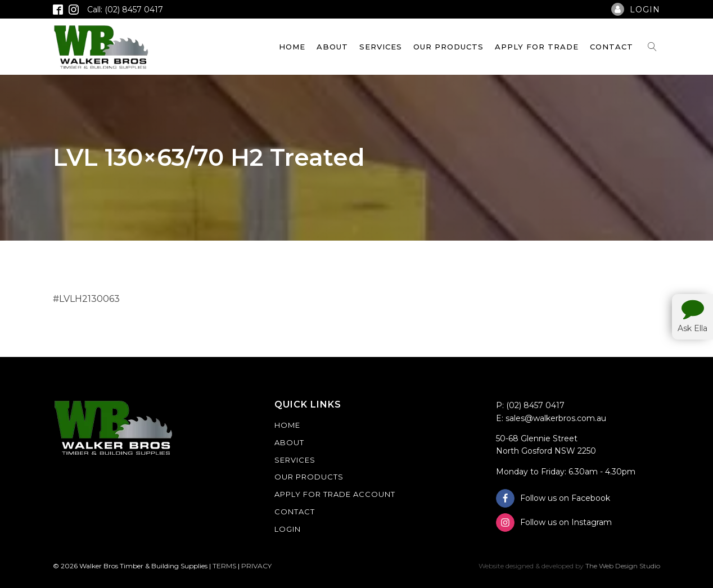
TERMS (224, 566)
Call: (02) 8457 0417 (125, 10)
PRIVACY (256, 566)
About (332, 47)
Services (381, 47)
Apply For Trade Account (335, 494)
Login (288, 529)
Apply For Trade (537, 47)
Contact (612, 47)
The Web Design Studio (623, 566)
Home (292, 47)
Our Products (448, 47)
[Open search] (652, 47)
